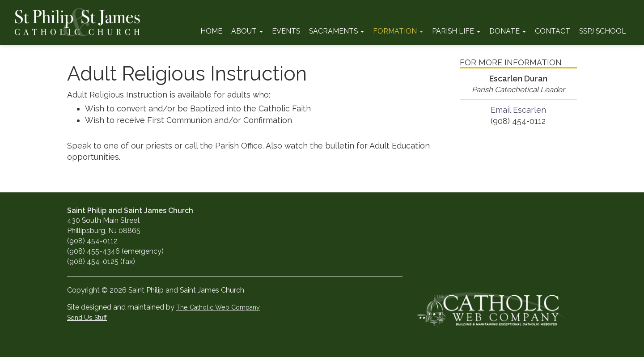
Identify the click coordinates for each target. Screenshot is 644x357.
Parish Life (456, 31)
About (247, 31)
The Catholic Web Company (218, 307)
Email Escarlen (518, 110)
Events (286, 31)
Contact (553, 31)
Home (211, 31)
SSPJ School (603, 31)
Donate (508, 31)
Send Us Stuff (87, 317)
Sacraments (337, 31)
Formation (398, 31)
